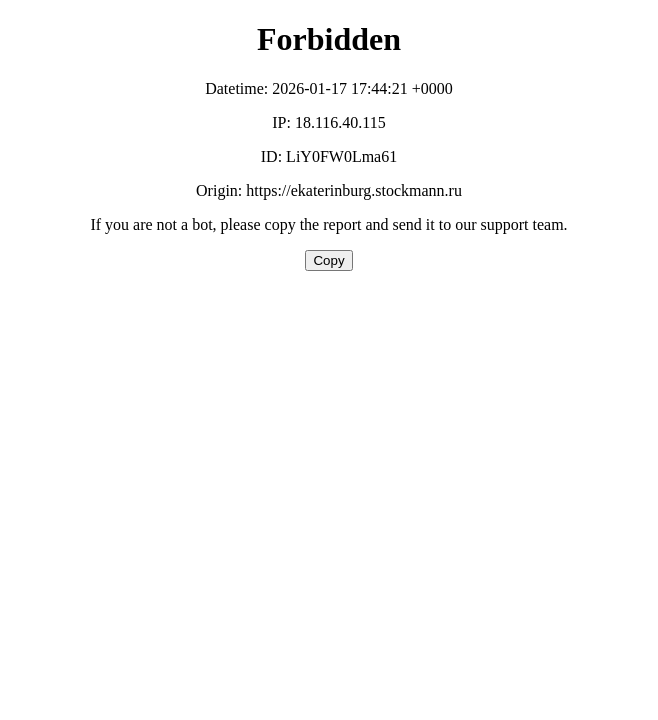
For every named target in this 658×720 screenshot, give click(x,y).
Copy (328, 260)
